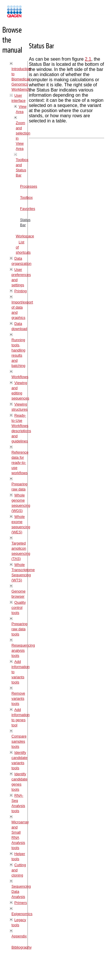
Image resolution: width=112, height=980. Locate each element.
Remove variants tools (18, 698)
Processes (29, 186)
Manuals (30, 14)
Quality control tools (19, 608)
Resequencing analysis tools (23, 650)
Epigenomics (22, 914)
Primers (21, 903)
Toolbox (26, 197)
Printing (20, 291)
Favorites (28, 209)
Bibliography (21, 947)
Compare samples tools (19, 741)
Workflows (20, 377)
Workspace (25, 236)
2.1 (88, 59)
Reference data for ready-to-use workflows (20, 463)
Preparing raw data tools (19, 629)
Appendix (19, 936)
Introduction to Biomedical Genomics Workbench (21, 79)
